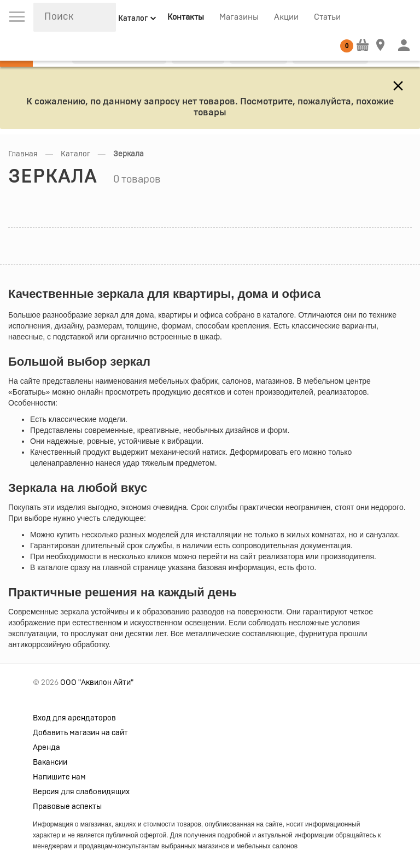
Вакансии (50, 763)
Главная (23, 154)
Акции (286, 17)
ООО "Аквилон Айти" (97, 683)
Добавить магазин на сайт (80, 733)
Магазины (239, 17)
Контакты (186, 17)
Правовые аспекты (67, 807)
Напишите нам (59, 777)
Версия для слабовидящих (81, 792)
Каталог (75, 154)
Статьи (327, 17)
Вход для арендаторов (74, 718)
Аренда (46, 748)
